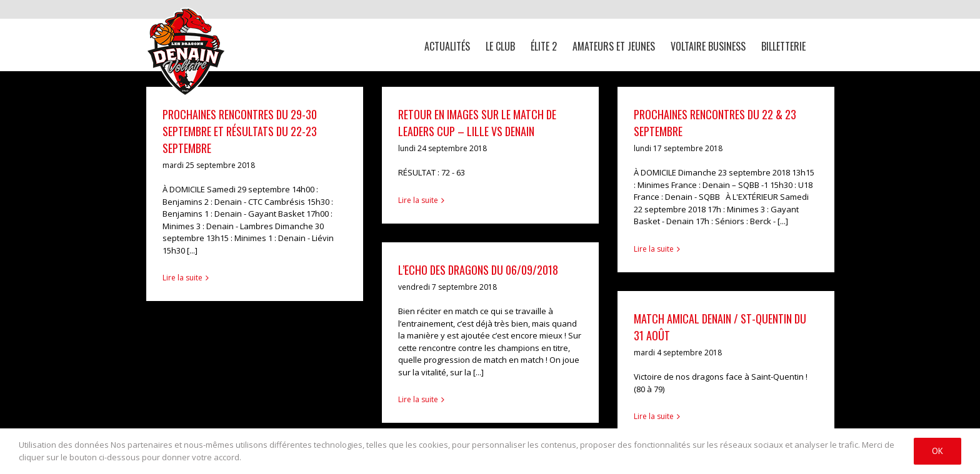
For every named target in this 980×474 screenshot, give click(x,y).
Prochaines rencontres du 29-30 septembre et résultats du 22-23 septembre (240, 131)
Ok (937, 451)
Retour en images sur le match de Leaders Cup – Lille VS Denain (477, 123)
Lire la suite (182, 278)
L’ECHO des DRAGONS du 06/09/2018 (478, 270)
